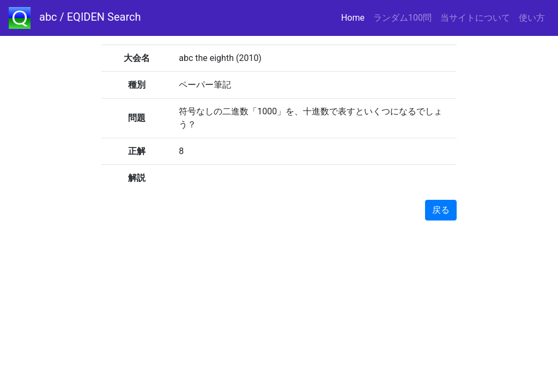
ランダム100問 (402, 18)
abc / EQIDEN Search (75, 18)
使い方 (532, 18)
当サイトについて (475, 18)
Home (355, 17)
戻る (441, 210)
